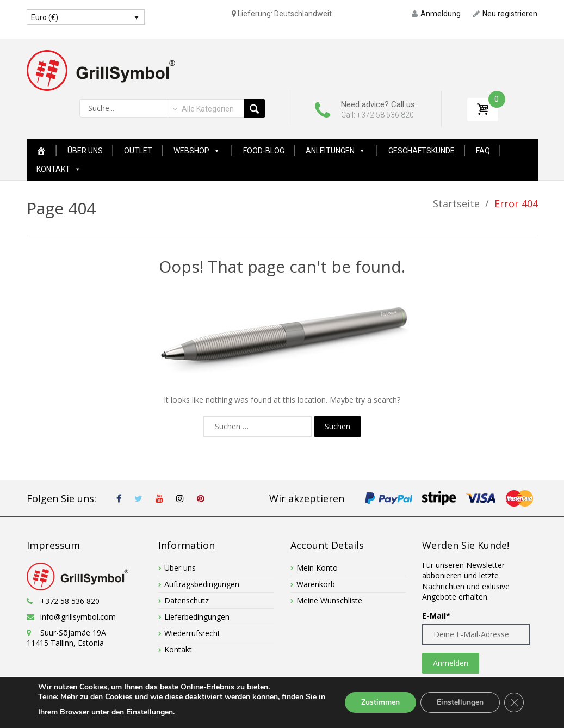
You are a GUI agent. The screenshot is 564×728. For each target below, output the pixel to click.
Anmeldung (436, 14)
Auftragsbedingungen (202, 584)
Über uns (85, 151)
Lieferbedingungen (197, 617)
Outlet (138, 151)
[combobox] (202, 109)
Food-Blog (264, 151)
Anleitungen (336, 151)
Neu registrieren (505, 14)
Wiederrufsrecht (192, 633)
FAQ (483, 151)
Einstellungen (460, 702)
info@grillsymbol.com (78, 617)
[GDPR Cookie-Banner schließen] (514, 702)
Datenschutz (187, 600)
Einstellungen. (150, 712)
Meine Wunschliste (329, 600)
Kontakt (59, 169)
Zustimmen (380, 702)
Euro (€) (45, 17)
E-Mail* (436, 616)
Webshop (197, 151)
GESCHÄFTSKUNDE (422, 151)
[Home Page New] (41, 151)
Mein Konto (317, 568)
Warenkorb (316, 584)
